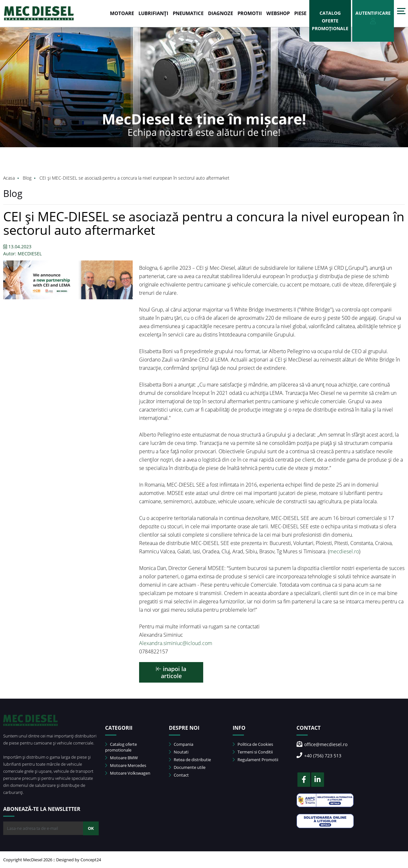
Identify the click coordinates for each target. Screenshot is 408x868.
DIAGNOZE (221, 13)
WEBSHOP (278, 13)
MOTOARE (122, 13)
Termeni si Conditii (253, 752)
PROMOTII (250, 13)
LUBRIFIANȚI (153, 13)
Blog (27, 178)
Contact (179, 775)
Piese (300, 13)
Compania (181, 744)
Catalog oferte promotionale (121, 747)
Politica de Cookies (253, 744)
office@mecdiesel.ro (322, 744)
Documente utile (187, 767)
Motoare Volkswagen (128, 773)
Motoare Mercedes (126, 765)
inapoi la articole (171, 672)
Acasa (9, 178)
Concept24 (91, 860)
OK (91, 828)
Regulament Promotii (255, 760)
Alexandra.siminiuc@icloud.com (176, 643)
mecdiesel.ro (344, 551)
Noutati (179, 752)
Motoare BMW (121, 758)
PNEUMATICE (188, 13)
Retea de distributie (190, 760)
